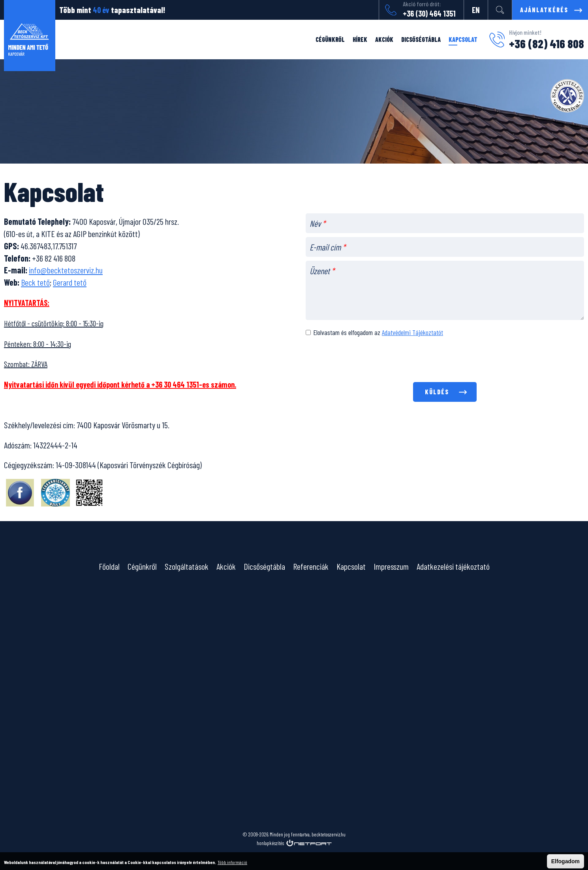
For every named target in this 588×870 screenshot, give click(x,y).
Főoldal (109, 566)
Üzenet (322, 271)
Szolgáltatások (187, 566)
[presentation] (445, 361)
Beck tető (35, 282)
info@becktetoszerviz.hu (66, 270)
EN (476, 10)
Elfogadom (565, 861)
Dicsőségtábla (421, 39)
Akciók (384, 39)
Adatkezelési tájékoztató (453, 566)
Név (317, 223)
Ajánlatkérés (544, 10)
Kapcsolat (463, 39)
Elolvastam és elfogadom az (378, 332)
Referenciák (311, 566)
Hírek (360, 39)
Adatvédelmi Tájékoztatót (412, 332)
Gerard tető (70, 282)
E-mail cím (328, 247)
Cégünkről (330, 39)
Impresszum (391, 566)
